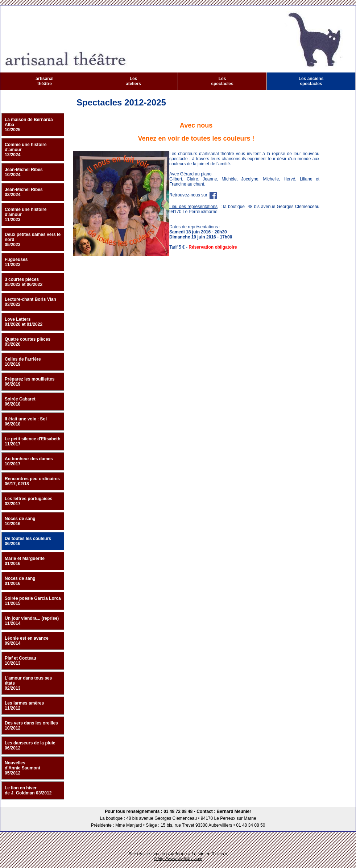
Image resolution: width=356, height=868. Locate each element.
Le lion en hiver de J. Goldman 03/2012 (28, 790)
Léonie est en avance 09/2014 (27, 641)
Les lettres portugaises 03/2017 (28, 501)
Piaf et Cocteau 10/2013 (20, 661)
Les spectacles (222, 81)
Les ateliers (133, 81)
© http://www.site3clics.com (178, 859)
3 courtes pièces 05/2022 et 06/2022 (24, 282)
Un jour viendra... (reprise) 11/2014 (32, 621)
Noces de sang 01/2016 (20, 581)
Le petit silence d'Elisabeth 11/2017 (33, 441)
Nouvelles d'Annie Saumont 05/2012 (22, 768)
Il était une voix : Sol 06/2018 (26, 421)
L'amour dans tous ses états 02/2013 (28, 683)
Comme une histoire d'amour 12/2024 (26, 150)
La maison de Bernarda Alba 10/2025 (29, 125)
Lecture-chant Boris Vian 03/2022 (30, 302)
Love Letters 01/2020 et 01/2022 (24, 322)
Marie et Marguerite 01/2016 (25, 561)
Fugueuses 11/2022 (16, 262)
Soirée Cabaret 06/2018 (20, 402)
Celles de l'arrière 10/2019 (23, 362)
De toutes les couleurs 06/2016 (28, 541)
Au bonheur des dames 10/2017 (29, 461)
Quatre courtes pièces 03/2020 (28, 342)
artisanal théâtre (44, 81)
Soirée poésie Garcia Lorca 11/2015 (33, 601)
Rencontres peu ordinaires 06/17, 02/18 (32, 481)
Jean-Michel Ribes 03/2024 (24, 192)
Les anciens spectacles (311, 81)
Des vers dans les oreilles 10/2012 (31, 726)
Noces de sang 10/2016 (20, 521)
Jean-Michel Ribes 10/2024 (24, 172)
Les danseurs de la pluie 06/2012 (30, 746)
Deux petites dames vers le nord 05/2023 (33, 240)
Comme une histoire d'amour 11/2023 (26, 215)
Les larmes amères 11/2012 (24, 706)
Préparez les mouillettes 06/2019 (30, 382)
